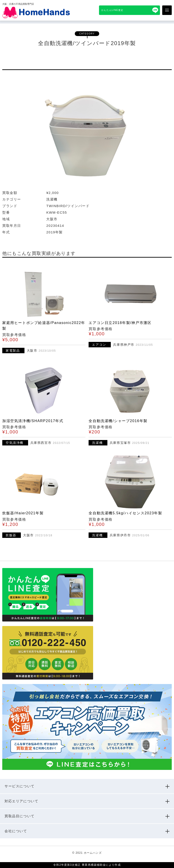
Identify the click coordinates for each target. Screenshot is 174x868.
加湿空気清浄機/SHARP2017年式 (33, 421)
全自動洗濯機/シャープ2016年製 (118, 421)
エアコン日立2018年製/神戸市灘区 (120, 323)
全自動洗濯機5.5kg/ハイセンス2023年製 (125, 513)
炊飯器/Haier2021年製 (23, 513)
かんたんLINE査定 (112, 10)
